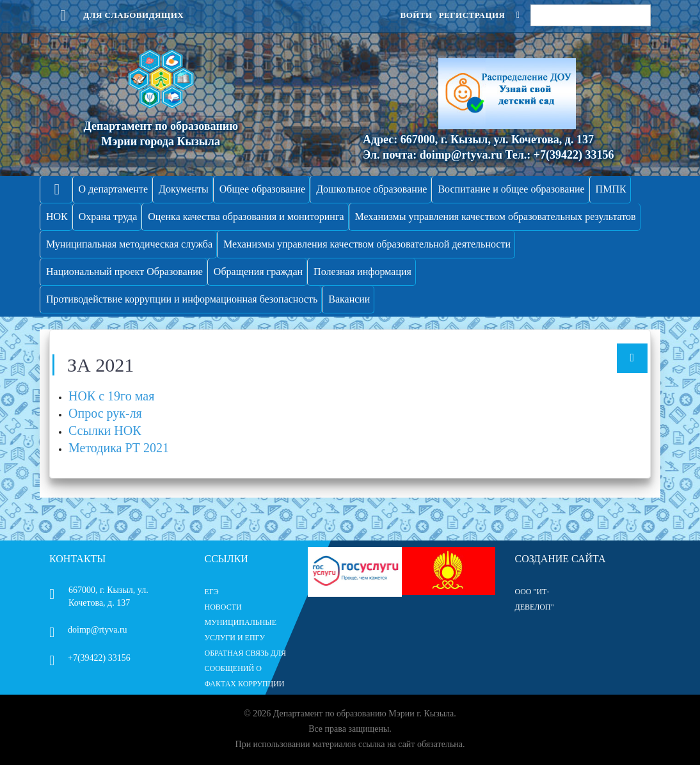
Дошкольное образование (371, 189)
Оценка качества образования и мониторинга (246, 217)
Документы (184, 189)
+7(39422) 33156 (90, 658)
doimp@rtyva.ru (88, 630)
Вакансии (349, 299)
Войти (416, 15)
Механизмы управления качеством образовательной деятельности (367, 244)
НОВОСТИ (223, 607)
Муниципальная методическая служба (129, 244)
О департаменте (113, 189)
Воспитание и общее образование (511, 189)
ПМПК (611, 189)
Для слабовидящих (116, 15)
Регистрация (472, 15)
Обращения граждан (258, 272)
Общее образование (262, 189)
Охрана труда (108, 217)
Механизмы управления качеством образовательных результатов (496, 217)
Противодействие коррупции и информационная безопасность (182, 299)
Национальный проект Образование (124, 272)
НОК (57, 217)
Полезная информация (362, 272)
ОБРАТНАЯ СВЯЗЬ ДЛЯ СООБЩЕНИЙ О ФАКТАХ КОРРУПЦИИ (246, 668)
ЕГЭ (212, 592)
